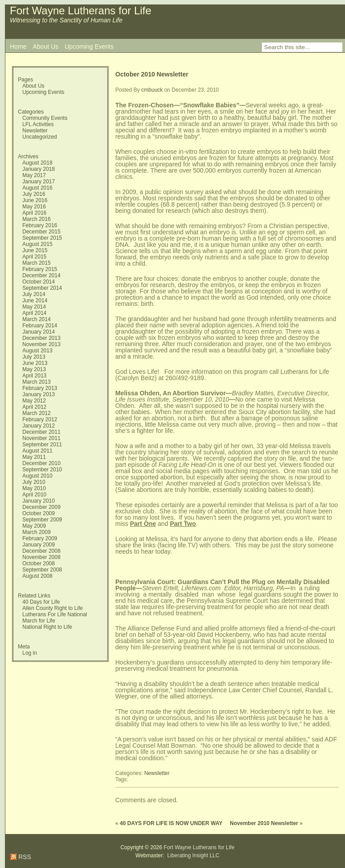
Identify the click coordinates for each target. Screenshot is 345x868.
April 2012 (34, 407)
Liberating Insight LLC (193, 855)
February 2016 (40, 225)
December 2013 (41, 338)
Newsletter (35, 131)
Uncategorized (40, 137)
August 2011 (37, 451)
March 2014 (36, 319)
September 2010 (42, 470)
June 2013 (35, 363)
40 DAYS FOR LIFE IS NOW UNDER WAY (171, 823)
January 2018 (39, 169)
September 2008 (42, 570)
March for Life (39, 621)
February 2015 (40, 269)
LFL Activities (38, 124)
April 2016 (34, 213)
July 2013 (34, 357)
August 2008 (37, 576)
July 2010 (34, 482)
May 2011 (34, 457)
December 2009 (41, 507)
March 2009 (36, 532)
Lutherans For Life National (55, 614)
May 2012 (34, 401)
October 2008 (39, 563)
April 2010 (34, 495)
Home (18, 47)
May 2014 (34, 307)
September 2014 (42, 288)
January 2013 (39, 394)
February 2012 (40, 419)
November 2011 (41, 438)
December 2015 (41, 232)
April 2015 (34, 257)
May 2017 (34, 175)
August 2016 (37, 188)
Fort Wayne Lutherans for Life (81, 11)
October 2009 (39, 513)
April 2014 (34, 313)
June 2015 (35, 250)
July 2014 (34, 294)
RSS (24, 857)
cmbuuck (152, 90)
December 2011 (41, 432)
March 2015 (36, 263)
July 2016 (34, 194)
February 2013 (40, 388)
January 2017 (39, 182)
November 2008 (41, 557)
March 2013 (36, 382)
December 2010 (41, 463)
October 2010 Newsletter (152, 74)
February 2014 (40, 326)
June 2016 (35, 200)
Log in (30, 653)
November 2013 (41, 344)
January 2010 (39, 501)
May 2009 (34, 526)
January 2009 (39, 545)
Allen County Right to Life (53, 608)
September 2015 (42, 238)
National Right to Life (47, 627)
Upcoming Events (89, 47)
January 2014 (39, 332)
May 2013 (34, 369)
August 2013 (37, 351)
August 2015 (37, 244)
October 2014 (39, 282)
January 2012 (39, 426)
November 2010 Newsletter (264, 823)
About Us (46, 47)
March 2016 (36, 219)
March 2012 (36, 413)
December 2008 (41, 551)
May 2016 (34, 207)
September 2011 (42, 445)
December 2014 (41, 275)
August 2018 (37, 163)
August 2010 (37, 476)
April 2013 (34, 376)
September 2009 (42, 520)
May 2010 (34, 488)
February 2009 (40, 538)
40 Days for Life (41, 602)
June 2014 (35, 301)
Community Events (45, 118)
